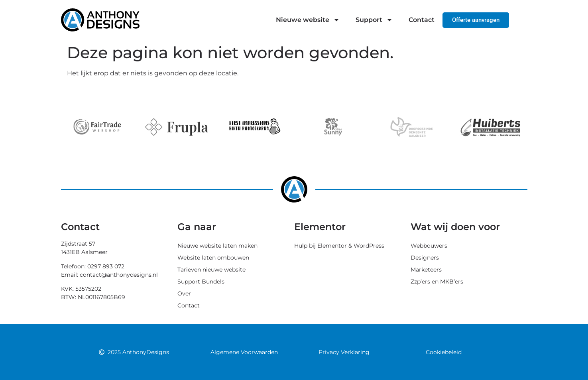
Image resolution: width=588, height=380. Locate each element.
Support (374, 20)
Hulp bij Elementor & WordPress (339, 246)
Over (184, 293)
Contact (422, 20)
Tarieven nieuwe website (211, 270)
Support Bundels (201, 282)
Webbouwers (429, 246)
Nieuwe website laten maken (217, 246)
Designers (425, 258)
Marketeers (426, 270)
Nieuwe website (308, 20)
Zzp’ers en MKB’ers (437, 282)
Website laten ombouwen (213, 258)
